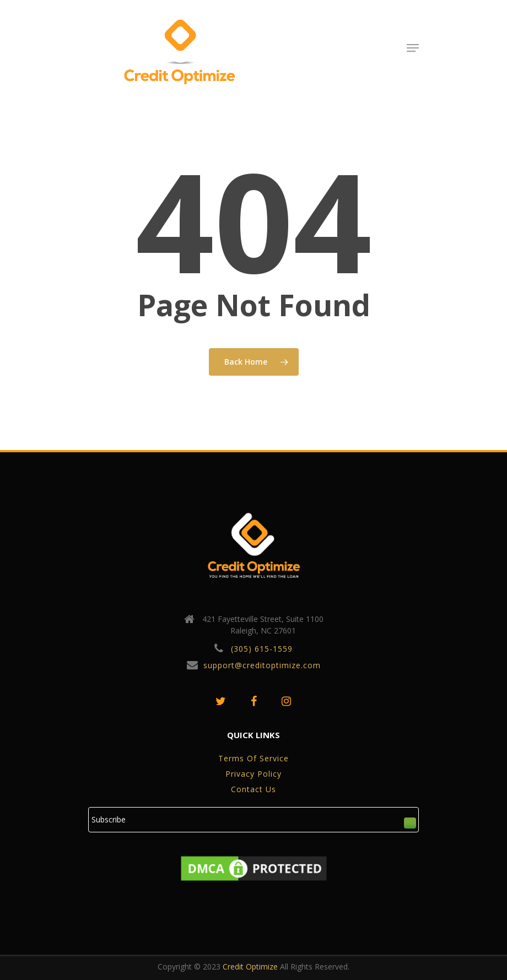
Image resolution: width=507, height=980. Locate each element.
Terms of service (253, 758)
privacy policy (253, 774)
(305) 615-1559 (262, 649)
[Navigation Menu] (413, 48)
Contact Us (253, 789)
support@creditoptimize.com (262, 665)
